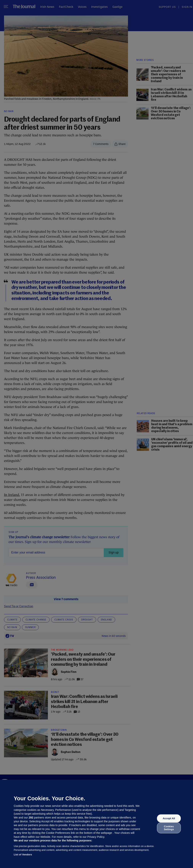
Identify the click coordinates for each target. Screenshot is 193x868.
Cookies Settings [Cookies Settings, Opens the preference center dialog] (169, 828)
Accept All (169, 818)
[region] (96, 824)
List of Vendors (23, 855)
